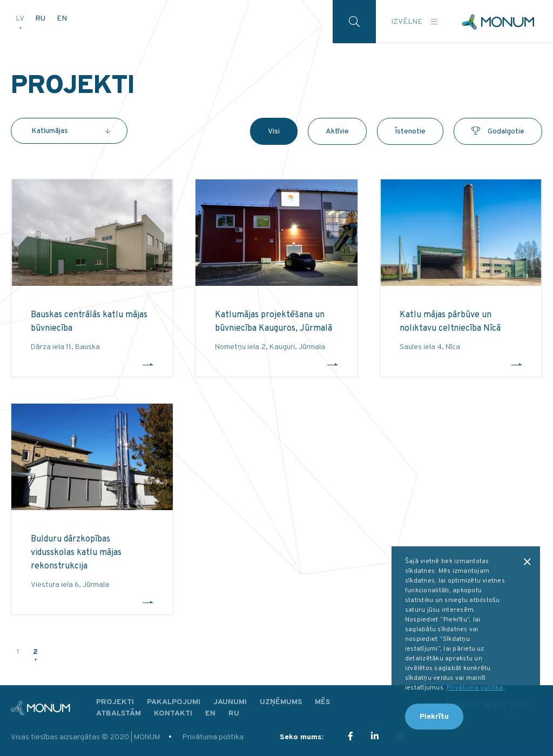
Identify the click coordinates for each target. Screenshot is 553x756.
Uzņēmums (281, 702)
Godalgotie (498, 132)
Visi (274, 132)
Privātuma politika (213, 737)
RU (41, 19)
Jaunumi (230, 702)
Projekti (115, 702)
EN (62, 19)
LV (21, 19)
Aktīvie (337, 132)
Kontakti (173, 714)
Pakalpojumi (174, 702)
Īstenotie (410, 132)
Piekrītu (434, 717)
